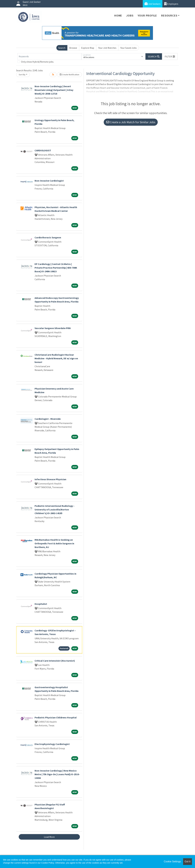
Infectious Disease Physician (50, 479)
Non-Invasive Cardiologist (49, 181)
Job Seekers (153, 4)
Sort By (22, 75)
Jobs (130, 15)
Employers (171, 4)
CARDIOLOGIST (43, 150)
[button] (170, 56)
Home (118, 15)
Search (62, 48)
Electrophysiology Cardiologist (52, 744)
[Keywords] (49, 56)
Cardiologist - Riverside (48, 419)
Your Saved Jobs (129, 48)
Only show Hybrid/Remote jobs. (37, 62)
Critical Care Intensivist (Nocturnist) (55, 661)
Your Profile (147, 15)
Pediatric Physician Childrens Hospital (56, 717)
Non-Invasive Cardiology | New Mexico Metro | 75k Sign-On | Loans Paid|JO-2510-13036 (57, 774)
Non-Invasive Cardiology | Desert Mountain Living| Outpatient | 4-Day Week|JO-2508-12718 (54, 90)
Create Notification (69, 75)
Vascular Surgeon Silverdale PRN (53, 328)
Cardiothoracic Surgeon (48, 237)
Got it (188, 862)
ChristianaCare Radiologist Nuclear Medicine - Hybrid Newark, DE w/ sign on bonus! (56, 358)
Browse (73, 48)
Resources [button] (169, 15)
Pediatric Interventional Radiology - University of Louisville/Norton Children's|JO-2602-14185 (55, 510)
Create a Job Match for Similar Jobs (131, 122)
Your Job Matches (107, 48)
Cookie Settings (172, 862)
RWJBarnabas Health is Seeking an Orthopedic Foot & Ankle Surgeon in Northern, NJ (54, 543)
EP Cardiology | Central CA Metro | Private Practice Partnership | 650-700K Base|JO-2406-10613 (56, 268)
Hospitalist (41, 604)
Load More (49, 837)
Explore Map (88, 48)
